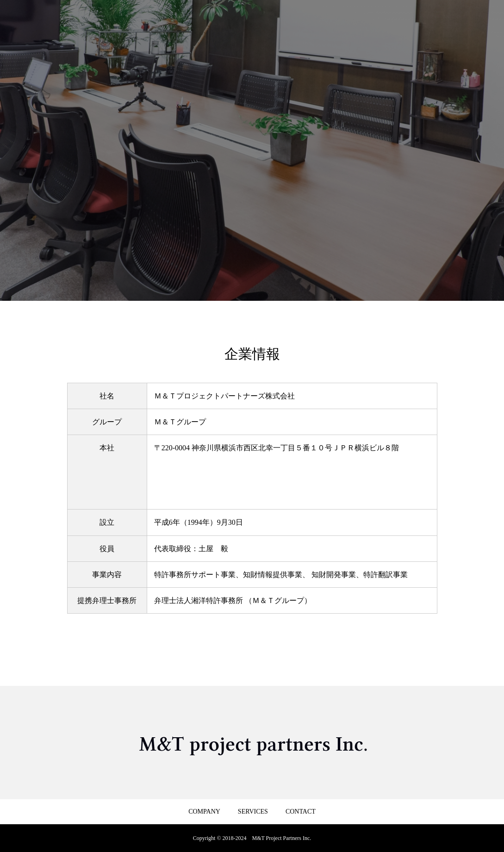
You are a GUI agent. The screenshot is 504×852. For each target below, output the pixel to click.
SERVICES (253, 812)
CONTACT (301, 812)
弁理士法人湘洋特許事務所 (199, 600)
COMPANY (204, 812)
